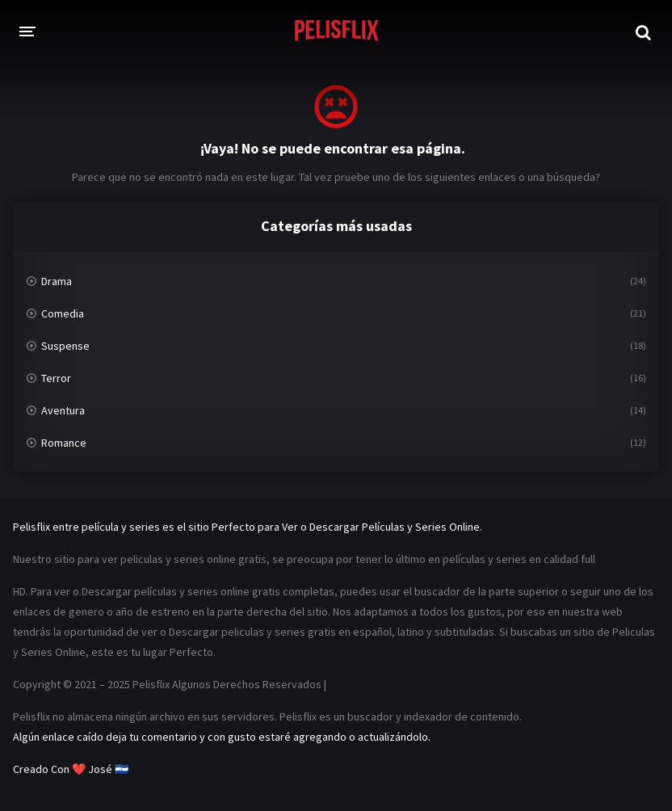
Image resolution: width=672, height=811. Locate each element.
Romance (64, 443)
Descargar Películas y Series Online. (396, 527)
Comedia (63, 313)
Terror (56, 378)
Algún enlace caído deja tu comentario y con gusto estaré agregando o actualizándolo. (222, 737)
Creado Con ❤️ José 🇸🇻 (71, 769)
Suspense (65, 346)
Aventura (63, 410)
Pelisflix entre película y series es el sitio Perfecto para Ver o (160, 527)
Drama (57, 281)
